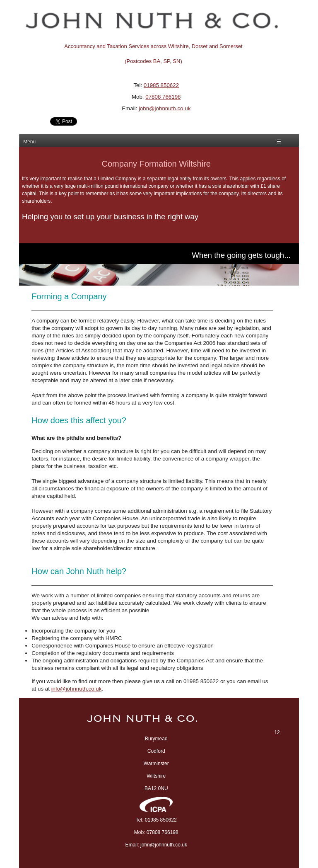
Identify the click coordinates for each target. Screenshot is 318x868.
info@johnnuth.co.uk (77, 689)
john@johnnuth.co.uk (165, 108)
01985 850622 (161, 85)
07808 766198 (163, 97)
